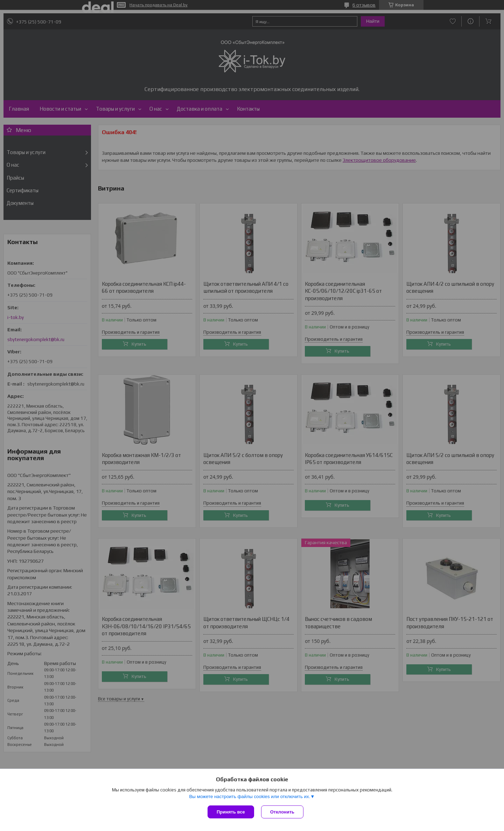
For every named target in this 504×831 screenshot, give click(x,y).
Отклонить (282, 812)
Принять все (231, 812)
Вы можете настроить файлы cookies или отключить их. (250, 797)
